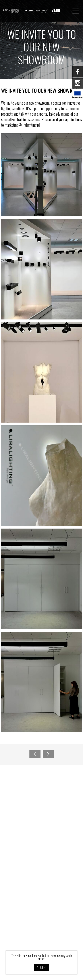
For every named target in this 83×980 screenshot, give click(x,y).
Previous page (34, 754)
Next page (47, 754)
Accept (42, 968)
